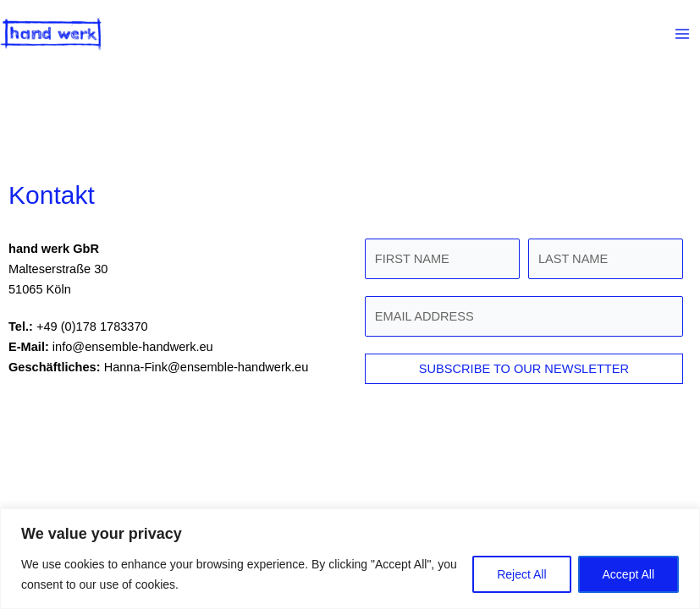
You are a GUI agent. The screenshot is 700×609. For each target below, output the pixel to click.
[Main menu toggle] (682, 34)
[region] (350, 559)
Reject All (521, 574)
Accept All (628, 574)
